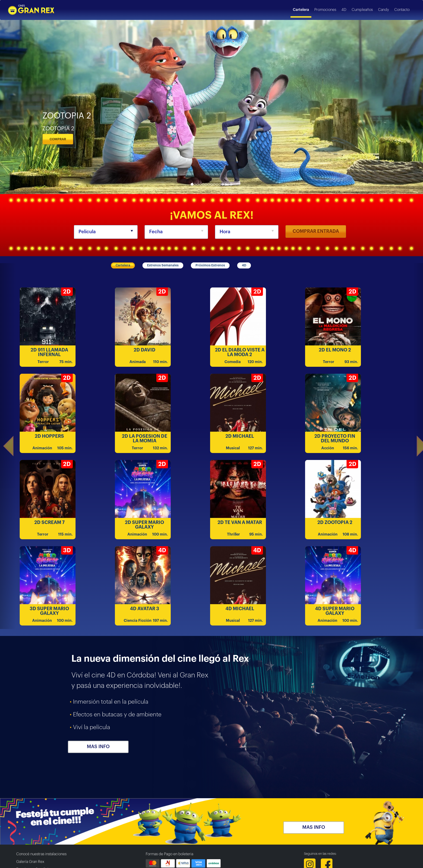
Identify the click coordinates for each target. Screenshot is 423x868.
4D (244, 265)
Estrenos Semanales (163, 265)
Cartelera (123, 265)
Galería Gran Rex (30, 862)
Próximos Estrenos (210, 265)
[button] (8, 446)
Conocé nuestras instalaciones (41, 854)
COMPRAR (58, 139)
